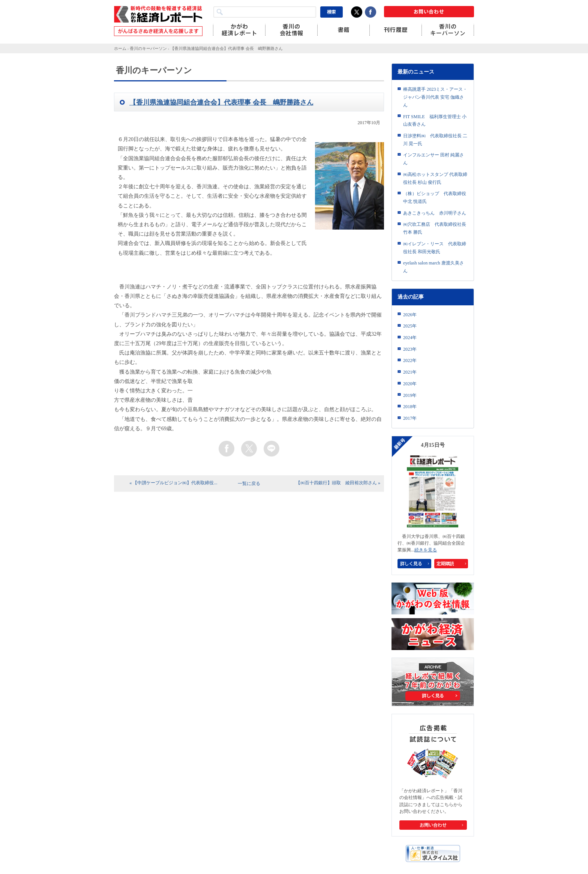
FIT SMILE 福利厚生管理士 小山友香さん (435, 121)
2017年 (410, 418)
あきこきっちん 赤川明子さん (435, 213)
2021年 (410, 372)
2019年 (410, 395)
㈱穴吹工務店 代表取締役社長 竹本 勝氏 (435, 228)
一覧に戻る (249, 484)
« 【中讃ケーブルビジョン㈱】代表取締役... (173, 483)
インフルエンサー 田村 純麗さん (433, 159)
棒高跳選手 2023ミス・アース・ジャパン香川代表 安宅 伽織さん (435, 97)
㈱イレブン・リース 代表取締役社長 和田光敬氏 (435, 248)
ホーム (120, 48)
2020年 (410, 384)
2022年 (410, 360)
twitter (249, 449)
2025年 (410, 326)
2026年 (410, 315)
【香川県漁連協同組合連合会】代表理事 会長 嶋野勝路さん (226, 48)
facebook (226, 449)
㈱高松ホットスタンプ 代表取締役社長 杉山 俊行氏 (435, 178)
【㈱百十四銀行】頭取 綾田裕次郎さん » (338, 483)
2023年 (410, 349)
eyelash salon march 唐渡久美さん (433, 267)
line (271, 449)
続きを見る (426, 550)
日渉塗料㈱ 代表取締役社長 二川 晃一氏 (435, 140)
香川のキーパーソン (148, 48)
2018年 (410, 407)
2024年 (410, 338)
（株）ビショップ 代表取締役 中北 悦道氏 (435, 197)
